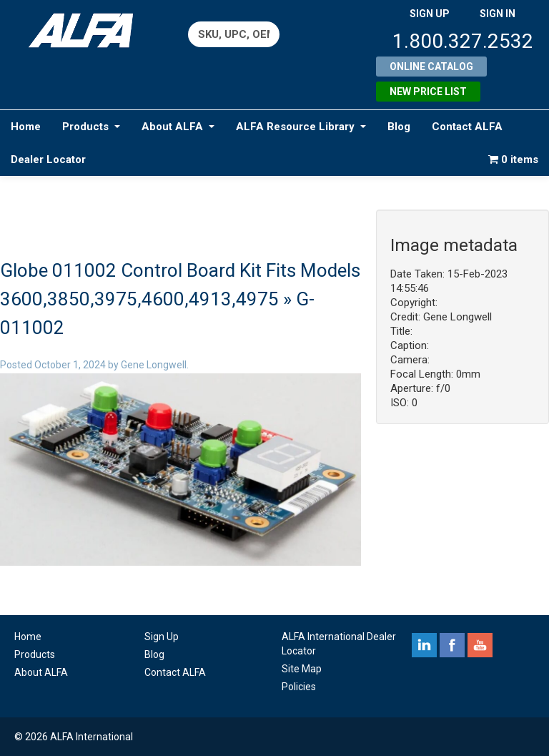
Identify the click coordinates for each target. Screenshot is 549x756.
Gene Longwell (154, 365)
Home (26, 127)
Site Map (302, 669)
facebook (452, 645)
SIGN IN (498, 14)
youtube (480, 645)
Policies (299, 687)
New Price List (428, 92)
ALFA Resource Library (301, 127)
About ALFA (178, 127)
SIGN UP (430, 14)
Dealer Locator (48, 159)
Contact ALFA (467, 127)
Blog (399, 127)
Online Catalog (431, 67)
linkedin (424, 645)
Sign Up (162, 637)
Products (91, 127)
